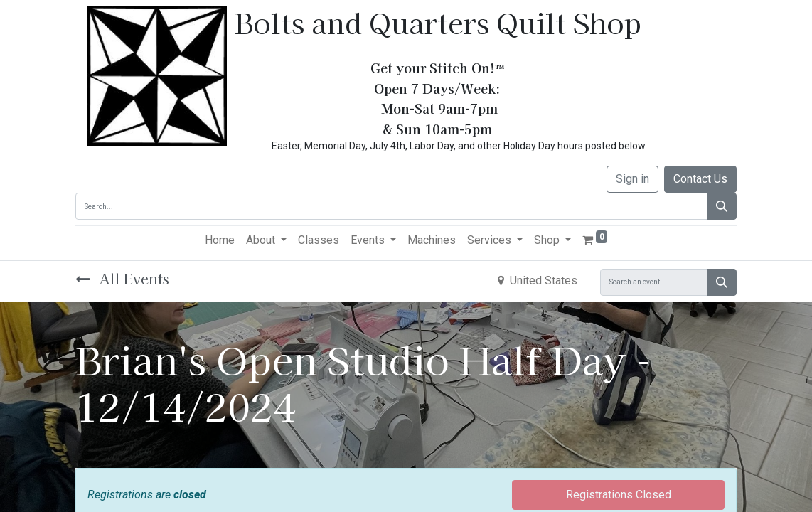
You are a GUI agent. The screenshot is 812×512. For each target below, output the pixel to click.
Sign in (632, 179)
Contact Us (700, 179)
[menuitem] (220, 240)
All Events (122, 278)
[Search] (722, 206)
